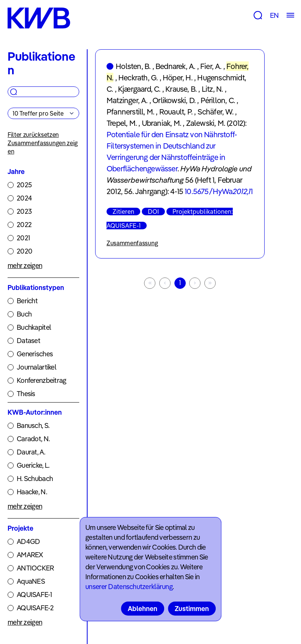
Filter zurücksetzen (33, 135)
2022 (24, 225)
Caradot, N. (33, 439)
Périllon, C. (218, 100)
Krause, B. (181, 89)
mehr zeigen (25, 266)
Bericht (27, 301)
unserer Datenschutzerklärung (129, 587)
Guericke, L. (33, 465)
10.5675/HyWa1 (219, 191)
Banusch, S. (33, 425)
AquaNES (31, 581)
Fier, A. (211, 66)
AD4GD (28, 541)
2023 (24, 211)
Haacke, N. (32, 492)
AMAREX (30, 555)
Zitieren (123, 212)
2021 (23, 238)
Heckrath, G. (138, 78)
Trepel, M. (122, 123)
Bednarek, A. (175, 66)
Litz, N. (212, 89)
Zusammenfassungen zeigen (43, 147)
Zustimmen (192, 609)
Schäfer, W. (216, 112)
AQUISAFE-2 (35, 608)
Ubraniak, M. (161, 123)
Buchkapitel (34, 327)
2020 (24, 251)
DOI (153, 212)
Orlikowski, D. (174, 100)
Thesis (26, 394)
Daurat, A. (31, 452)
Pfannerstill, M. (130, 112)
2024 (24, 198)
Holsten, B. (133, 66)
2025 (24, 185)
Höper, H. (178, 78)
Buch (24, 314)
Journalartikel (36, 367)
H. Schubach (35, 479)
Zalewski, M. (206, 123)
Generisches (35, 354)
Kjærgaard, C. (139, 89)
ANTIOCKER (35, 568)
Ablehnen (143, 609)
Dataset (28, 341)
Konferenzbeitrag (41, 380)
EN (274, 15)
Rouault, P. (176, 112)
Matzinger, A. (127, 100)
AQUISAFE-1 (34, 595)
